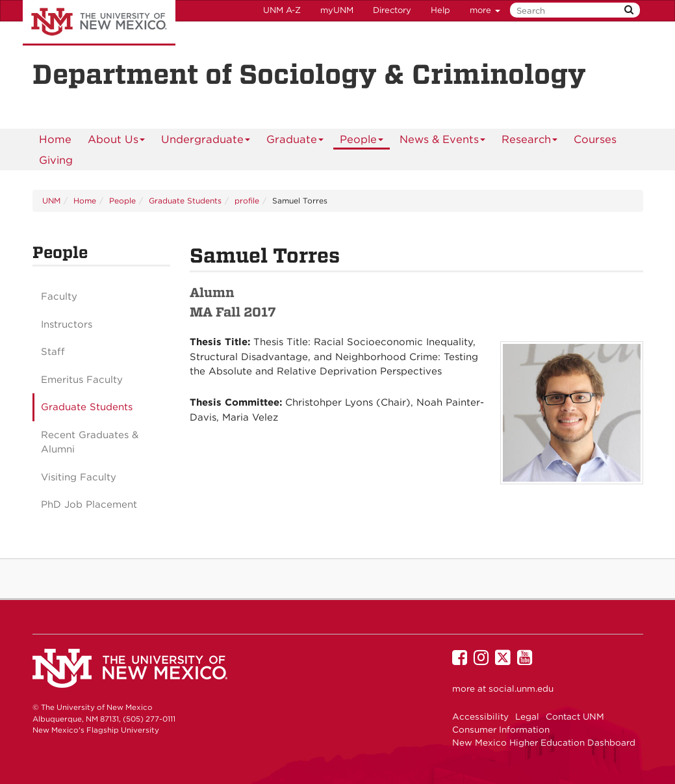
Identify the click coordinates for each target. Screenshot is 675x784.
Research (530, 141)
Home (55, 139)
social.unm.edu (521, 688)
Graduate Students (185, 201)
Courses (595, 139)
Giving (56, 160)
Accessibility (480, 716)
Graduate (295, 141)
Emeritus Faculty (82, 380)
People (362, 141)
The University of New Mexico (99, 23)
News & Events (443, 141)
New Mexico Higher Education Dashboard (544, 742)
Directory (392, 10)
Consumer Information (501, 729)
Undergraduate (206, 141)
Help (440, 10)
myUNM (337, 10)
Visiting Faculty (79, 477)
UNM (51, 201)
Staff (53, 352)
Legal (527, 716)
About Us (117, 141)
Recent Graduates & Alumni (90, 442)
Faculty (59, 296)
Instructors (67, 324)
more (485, 10)
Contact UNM (575, 716)
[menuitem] (55, 139)
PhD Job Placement (89, 504)
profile (247, 201)
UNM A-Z (282, 10)
